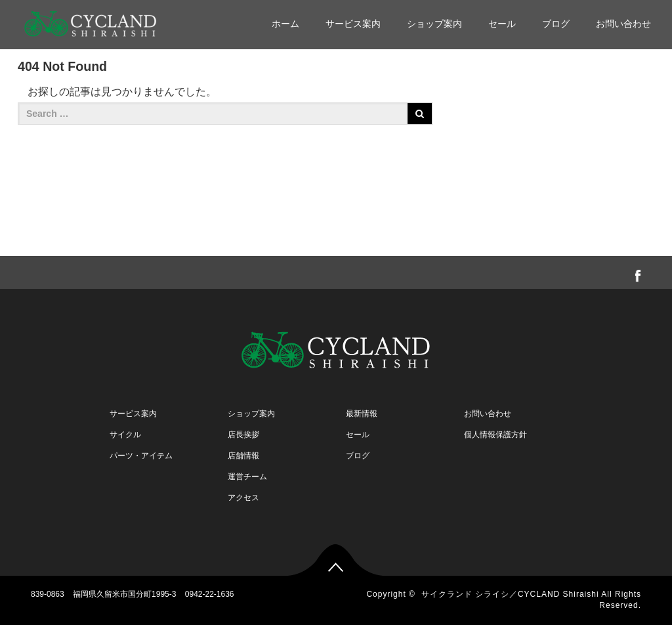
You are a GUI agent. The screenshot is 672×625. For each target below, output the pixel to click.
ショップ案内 (434, 24)
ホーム (285, 24)
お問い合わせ (623, 24)
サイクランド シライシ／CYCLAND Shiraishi (510, 594)
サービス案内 (353, 24)
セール (502, 24)
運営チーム (247, 477)
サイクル (125, 435)
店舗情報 (243, 456)
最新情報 (362, 414)
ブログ (556, 24)
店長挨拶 (243, 435)
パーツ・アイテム (141, 456)
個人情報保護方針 (495, 435)
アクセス (243, 498)
